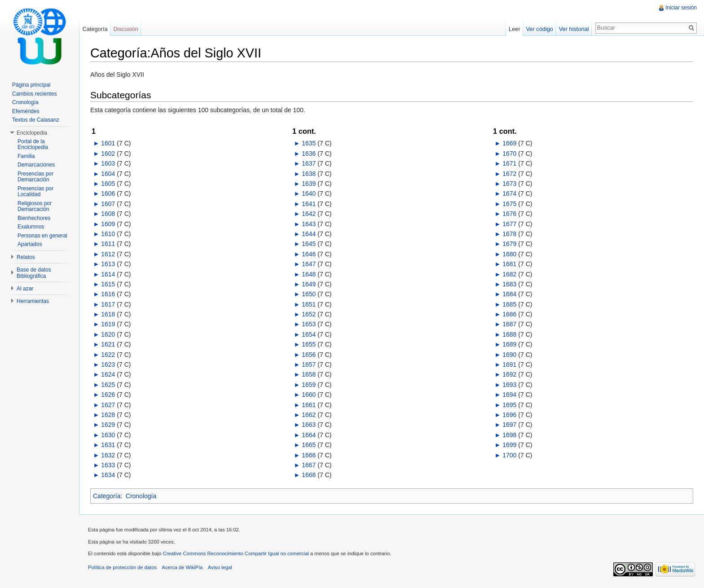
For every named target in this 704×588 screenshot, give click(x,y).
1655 (309, 344)
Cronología (141, 496)
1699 (509, 445)
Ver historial (574, 29)
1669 (509, 143)
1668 (309, 475)
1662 (309, 415)
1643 (309, 224)
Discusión (125, 29)
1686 (509, 314)
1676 (509, 214)
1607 (108, 204)
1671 (509, 163)
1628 (108, 415)
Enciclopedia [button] (32, 133)
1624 (108, 374)
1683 (509, 284)
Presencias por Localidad (35, 192)
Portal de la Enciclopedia (33, 145)
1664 (309, 435)
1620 (108, 334)
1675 (509, 204)
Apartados (30, 244)
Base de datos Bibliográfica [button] (34, 273)
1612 (108, 254)
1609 (108, 224)
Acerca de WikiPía (182, 567)
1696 (509, 415)
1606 (108, 193)
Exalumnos (31, 227)
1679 (509, 244)
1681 (509, 264)
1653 (309, 324)
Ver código (539, 29)
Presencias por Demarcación (35, 177)
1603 (108, 163)
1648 (309, 274)
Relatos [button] (26, 257)
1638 (309, 174)
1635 (309, 143)
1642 (309, 214)
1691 (509, 364)
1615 (108, 284)
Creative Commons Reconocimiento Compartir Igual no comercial (236, 553)
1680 (509, 254)
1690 (509, 355)
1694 (509, 395)
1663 (309, 425)
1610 (108, 234)
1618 (108, 314)
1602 (108, 154)
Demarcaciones (36, 165)
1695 (509, 405)
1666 (309, 455)
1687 (509, 324)
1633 (108, 465)
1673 (509, 184)
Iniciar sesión (681, 8)
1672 (509, 174)
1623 (108, 364)
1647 (309, 264)
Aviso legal (220, 567)
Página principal (31, 85)
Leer (515, 29)
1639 (309, 184)
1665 (309, 445)
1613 (108, 264)
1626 (108, 395)
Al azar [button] (25, 289)
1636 (309, 154)
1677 (509, 224)
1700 (509, 455)
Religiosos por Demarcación (35, 206)
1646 (309, 254)
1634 (108, 475)
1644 (309, 234)
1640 (309, 193)
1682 (509, 274)
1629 (108, 425)
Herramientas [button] (33, 301)
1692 (509, 374)
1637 (309, 163)
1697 (509, 425)
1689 (509, 344)
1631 (108, 445)
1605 (108, 184)
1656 (309, 355)
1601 (108, 143)
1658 (309, 374)
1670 (509, 154)
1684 (509, 294)
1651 (309, 304)
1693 (509, 385)
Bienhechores (34, 218)
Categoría (107, 496)
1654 (309, 334)
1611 (108, 244)
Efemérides (26, 111)
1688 (509, 334)
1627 (108, 405)
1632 (108, 455)
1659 (309, 385)
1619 (108, 324)
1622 (108, 355)
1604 (108, 174)
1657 (309, 364)
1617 (108, 304)
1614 (108, 274)
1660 (309, 395)
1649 (309, 284)
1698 (509, 435)
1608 (108, 214)
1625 (108, 385)
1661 (309, 405)
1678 (509, 234)
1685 (509, 304)
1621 (108, 344)
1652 (309, 314)
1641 (309, 204)
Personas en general (42, 236)
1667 (309, 465)
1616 (108, 294)
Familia (26, 156)
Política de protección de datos (122, 567)
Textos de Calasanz (36, 120)
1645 (309, 244)
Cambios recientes (34, 94)
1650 (309, 294)
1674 (509, 193)
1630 (108, 435)
